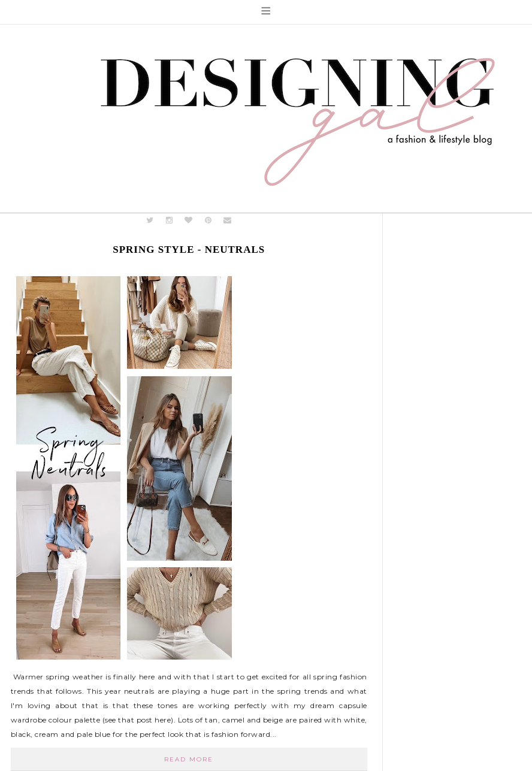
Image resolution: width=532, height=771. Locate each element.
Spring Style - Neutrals (189, 250)
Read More (189, 759)
